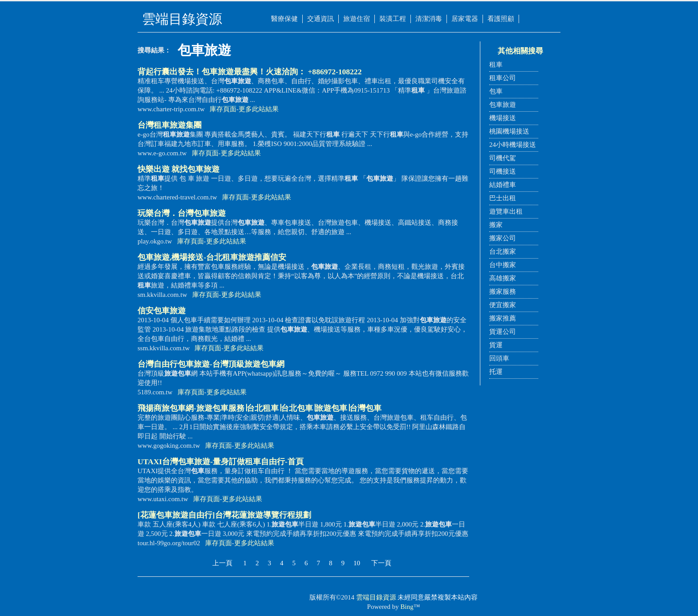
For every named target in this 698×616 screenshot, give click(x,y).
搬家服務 (503, 292)
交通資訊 (321, 19)
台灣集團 (170, 125)
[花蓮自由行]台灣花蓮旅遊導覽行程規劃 (224, 515)
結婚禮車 (503, 185)
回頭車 (499, 358)
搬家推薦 (503, 318)
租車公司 (503, 78)
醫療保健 (284, 19)
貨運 (496, 345)
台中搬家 (503, 265)
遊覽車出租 (506, 211)
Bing (407, 607)
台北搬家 (503, 251)
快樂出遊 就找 (179, 169)
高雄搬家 (503, 278)
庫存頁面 (223, 109)
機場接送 (503, 118)
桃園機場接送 (509, 131)
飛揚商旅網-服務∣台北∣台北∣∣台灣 (260, 408)
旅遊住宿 (357, 19)
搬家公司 (503, 238)
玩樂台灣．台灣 (182, 213)
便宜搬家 (503, 305)
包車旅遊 (503, 105)
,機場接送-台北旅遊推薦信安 (212, 257)
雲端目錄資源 (376, 597)
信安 (162, 311)
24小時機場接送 (513, 145)
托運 (496, 372)
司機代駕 (503, 158)
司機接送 (503, 171)
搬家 (496, 225)
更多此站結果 (259, 109)
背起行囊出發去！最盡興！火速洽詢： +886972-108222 (250, 72)
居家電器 (465, 19)
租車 (496, 65)
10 (357, 563)
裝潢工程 (393, 19)
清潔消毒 (429, 19)
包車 (496, 91)
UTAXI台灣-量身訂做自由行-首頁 (221, 462)
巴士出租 (503, 198)
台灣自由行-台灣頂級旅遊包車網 (211, 364)
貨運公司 (503, 332)
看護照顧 (501, 19)
